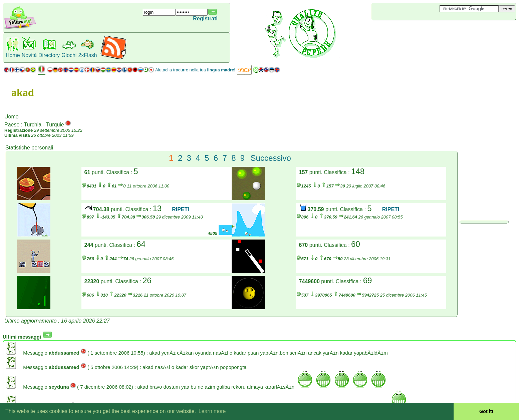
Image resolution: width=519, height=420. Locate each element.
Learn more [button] (212, 411)
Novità (29, 55)
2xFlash (87, 55)
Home (13, 55)
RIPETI (181, 209)
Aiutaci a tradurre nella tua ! (195, 70)
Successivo (271, 158)
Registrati (205, 19)
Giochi (69, 55)
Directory (49, 55)
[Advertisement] (411, 31)
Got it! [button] (486, 411)
